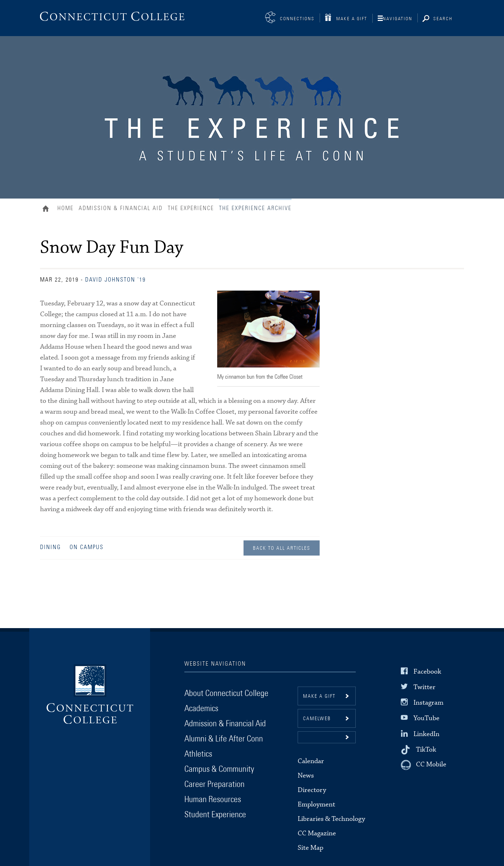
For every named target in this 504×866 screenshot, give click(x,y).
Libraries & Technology (331, 819)
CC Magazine (317, 833)
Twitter (424, 687)
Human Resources (213, 800)
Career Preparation (214, 784)
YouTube (426, 718)
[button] (327, 737)
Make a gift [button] (319, 696)
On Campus (87, 547)
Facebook (427, 672)
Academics (201, 709)
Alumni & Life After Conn (224, 739)
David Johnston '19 (115, 280)
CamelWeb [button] (317, 719)
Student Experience (215, 815)
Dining (51, 547)
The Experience (191, 208)
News (306, 776)
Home (47, 209)
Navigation (398, 19)
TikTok (426, 750)
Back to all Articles (282, 548)
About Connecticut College (226, 693)
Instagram (428, 703)
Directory (312, 790)
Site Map (310, 848)
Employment (316, 804)
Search (443, 19)
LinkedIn (426, 734)
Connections (297, 19)
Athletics (198, 754)
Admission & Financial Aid (121, 208)
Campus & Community (219, 769)
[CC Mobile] (424, 765)
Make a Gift (352, 19)
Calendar (311, 761)
